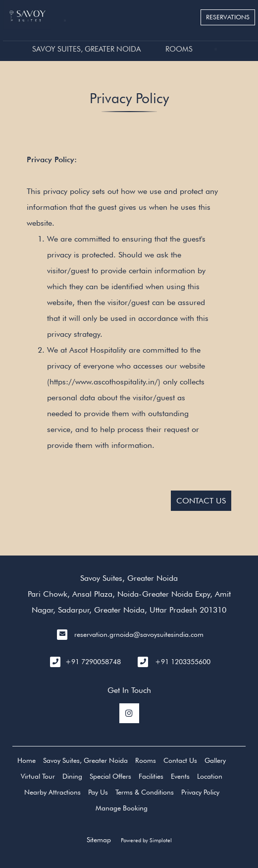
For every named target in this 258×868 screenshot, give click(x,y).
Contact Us (180, 760)
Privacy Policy (200, 792)
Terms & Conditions (145, 792)
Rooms (179, 49)
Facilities (151, 776)
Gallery (215, 760)
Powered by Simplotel (146, 840)
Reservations (228, 17)
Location (210, 776)
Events (180, 776)
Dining (72, 776)
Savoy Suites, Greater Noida (86, 49)
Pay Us (98, 792)
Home (26, 760)
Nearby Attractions (52, 792)
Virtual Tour (38, 776)
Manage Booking (122, 808)
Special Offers (110, 776)
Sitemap (99, 840)
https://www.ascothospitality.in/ (104, 382)
